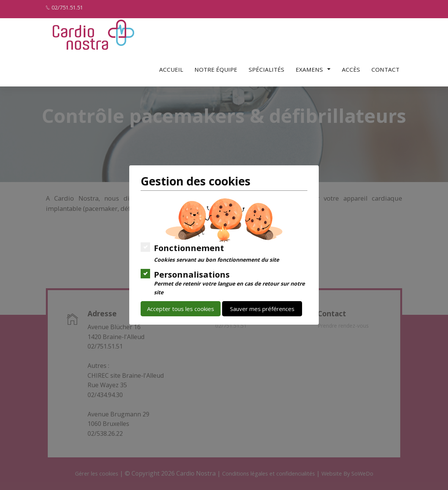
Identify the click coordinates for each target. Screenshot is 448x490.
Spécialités (266, 66)
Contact (385, 66)
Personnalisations (224, 282)
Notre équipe (216, 66)
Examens (313, 66)
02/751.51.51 (70, 8)
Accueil (171, 66)
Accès (351, 66)
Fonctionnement (211, 253)
